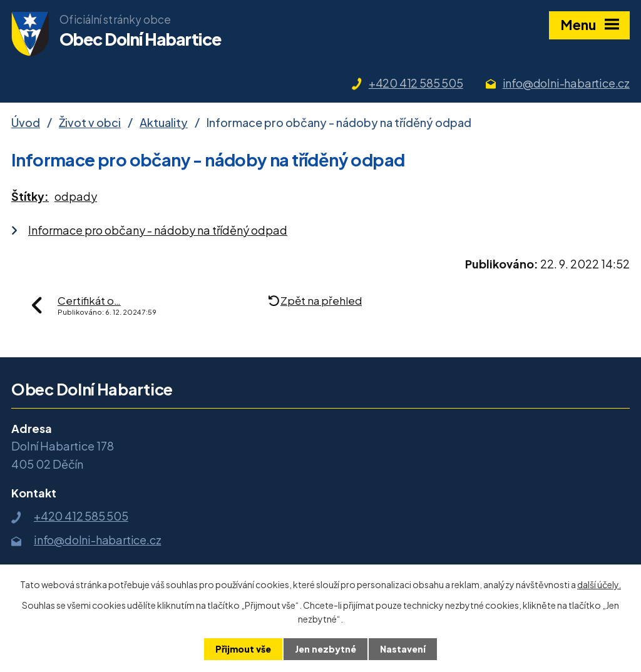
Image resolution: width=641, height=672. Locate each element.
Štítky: (30, 196)
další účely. (599, 584)
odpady (76, 196)
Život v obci (90, 122)
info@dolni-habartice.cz (566, 83)
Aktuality (164, 122)
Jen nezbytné (326, 649)
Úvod (26, 122)
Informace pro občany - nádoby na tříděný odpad (158, 230)
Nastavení (403, 649)
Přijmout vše (243, 649)
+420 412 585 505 (416, 83)
